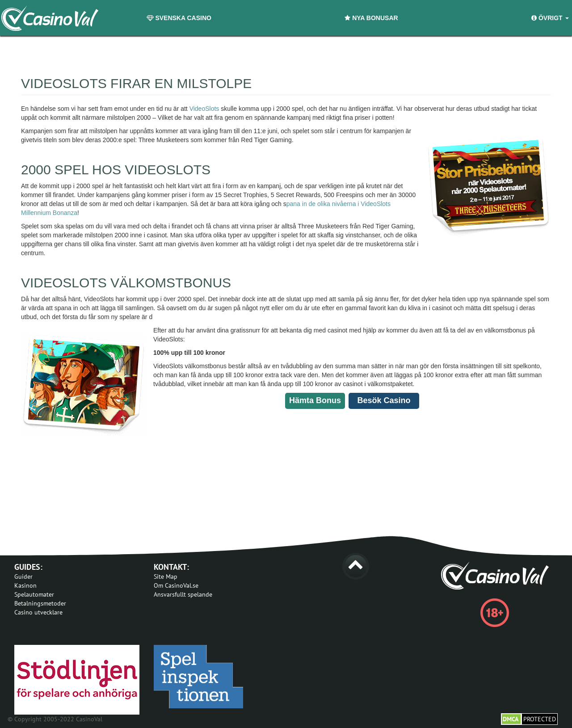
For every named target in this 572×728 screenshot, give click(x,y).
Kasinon (25, 585)
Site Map (166, 577)
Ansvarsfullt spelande (183, 594)
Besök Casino (384, 400)
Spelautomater (34, 594)
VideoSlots (204, 109)
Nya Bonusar (371, 18)
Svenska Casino (179, 18)
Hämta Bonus (315, 400)
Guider (23, 577)
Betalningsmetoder (40, 603)
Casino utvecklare (38, 612)
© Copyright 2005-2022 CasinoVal (55, 719)
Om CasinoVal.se (176, 585)
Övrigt (550, 18)
